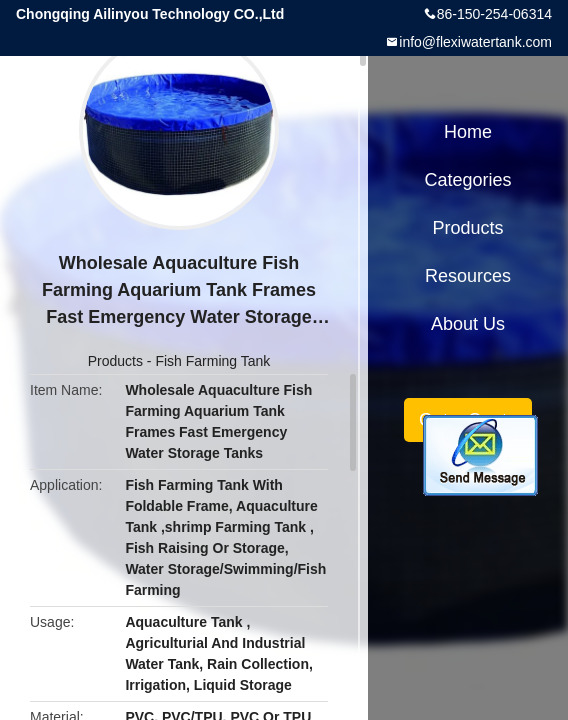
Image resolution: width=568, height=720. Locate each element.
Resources (468, 276)
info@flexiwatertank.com (475, 42)
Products (115, 361)
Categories (467, 180)
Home (468, 132)
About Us (468, 324)
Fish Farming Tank (212, 361)
